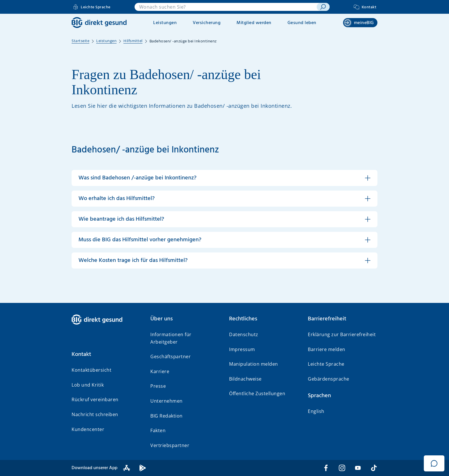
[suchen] (323, 7)
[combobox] (226, 7)
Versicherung (207, 23)
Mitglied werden (254, 23)
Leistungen (165, 23)
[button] (224, 178)
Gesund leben (302, 23)
